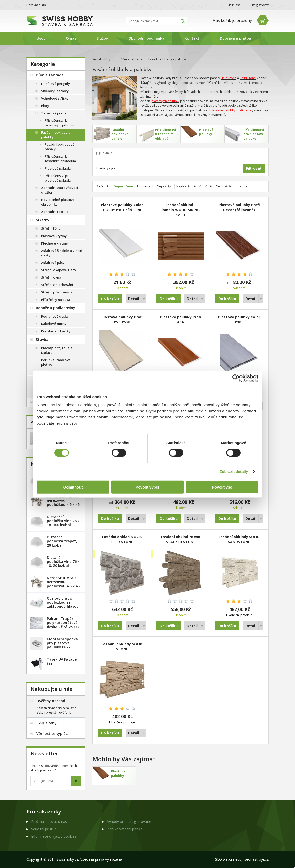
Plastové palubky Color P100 (239, 320)
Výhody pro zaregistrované (129, 822)
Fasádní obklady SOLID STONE (122, 647)
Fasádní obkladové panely (60, 147)
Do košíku (169, 299)
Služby (102, 38)
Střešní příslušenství (57, 292)
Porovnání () (36, 5)
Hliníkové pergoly (55, 84)
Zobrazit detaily (234, 472)
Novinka (106, 153)
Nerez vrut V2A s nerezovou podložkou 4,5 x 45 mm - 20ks (63, 502)
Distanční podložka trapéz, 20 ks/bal (62, 541)
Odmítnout (73, 487)
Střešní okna (51, 277)
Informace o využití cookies (54, 836)
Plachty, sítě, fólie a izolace (57, 350)
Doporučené (123, 186)
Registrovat (260, 5)
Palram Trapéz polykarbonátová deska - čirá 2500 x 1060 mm (63, 625)
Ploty (45, 106)
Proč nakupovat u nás (49, 822)
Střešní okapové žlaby (59, 270)
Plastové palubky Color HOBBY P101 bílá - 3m (122, 207)
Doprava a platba (236, 38)
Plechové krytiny (54, 243)
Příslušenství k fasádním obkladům (60, 159)
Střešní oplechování (57, 285)
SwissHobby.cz (103, 59)
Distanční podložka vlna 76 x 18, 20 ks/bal (63, 561)
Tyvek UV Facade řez (62, 661)
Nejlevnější (165, 186)
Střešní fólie (51, 228)
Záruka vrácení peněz (125, 829)
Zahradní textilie (55, 212)
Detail (134, 299)
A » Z (197, 186)
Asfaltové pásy (53, 263)
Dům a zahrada (131, 59)
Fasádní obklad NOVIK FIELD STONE (122, 539)
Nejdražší (183, 186)
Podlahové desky (55, 316)
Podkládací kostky (56, 331)
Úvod (41, 38)
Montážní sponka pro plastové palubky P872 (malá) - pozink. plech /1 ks (62, 647)
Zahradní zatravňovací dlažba (60, 190)
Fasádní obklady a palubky (56, 135)
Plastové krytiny (54, 236)
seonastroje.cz (256, 859)
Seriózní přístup (44, 829)
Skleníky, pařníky (55, 91)
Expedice (241, 186)
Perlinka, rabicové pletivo (56, 362)
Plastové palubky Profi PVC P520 (122, 320)
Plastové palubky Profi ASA (181, 320)
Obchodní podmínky (146, 38)
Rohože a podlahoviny (56, 308)
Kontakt (192, 38)
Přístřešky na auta (56, 300)
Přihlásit (235, 5)
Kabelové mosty (54, 324)
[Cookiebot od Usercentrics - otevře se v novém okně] (236, 378)
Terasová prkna (54, 113)
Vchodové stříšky (55, 98)
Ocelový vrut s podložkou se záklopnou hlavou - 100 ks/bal (63, 604)
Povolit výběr (147, 487)
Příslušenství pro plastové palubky (58, 178)
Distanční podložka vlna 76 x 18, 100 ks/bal (63, 521)
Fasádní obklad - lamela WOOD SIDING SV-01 (181, 210)
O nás (71, 38)
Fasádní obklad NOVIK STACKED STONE (181, 539)
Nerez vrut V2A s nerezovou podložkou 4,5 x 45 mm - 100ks (63, 584)
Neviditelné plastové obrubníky (58, 202)
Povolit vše (222, 487)
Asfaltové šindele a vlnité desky (61, 253)
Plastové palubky (58, 168)
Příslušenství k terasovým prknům (59, 123)
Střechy (43, 220)
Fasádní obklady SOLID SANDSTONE (239, 539)
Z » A (208, 186)
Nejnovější (223, 186)
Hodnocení (145, 186)
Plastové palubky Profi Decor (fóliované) (239, 207)
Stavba (42, 339)
